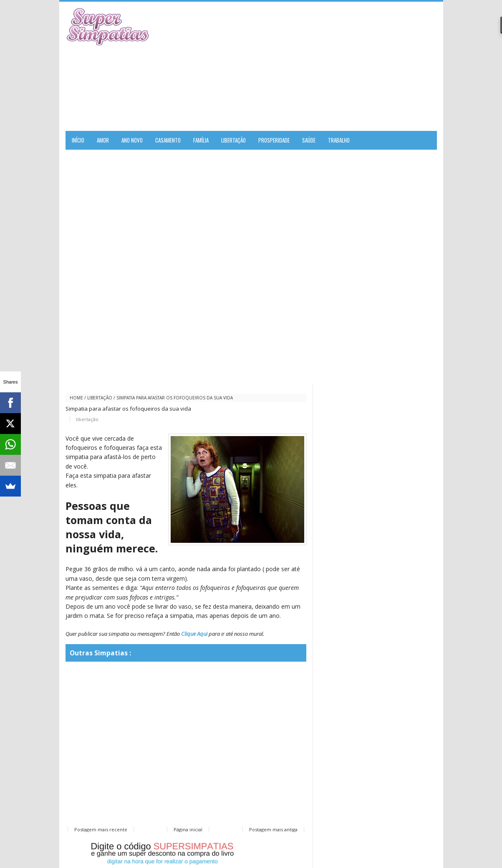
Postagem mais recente (101, 829)
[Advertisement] (339, 66)
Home (76, 398)
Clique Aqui (194, 634)
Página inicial (188, 829)
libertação (100, 398)
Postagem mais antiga (273, 829)
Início (78, 140)
